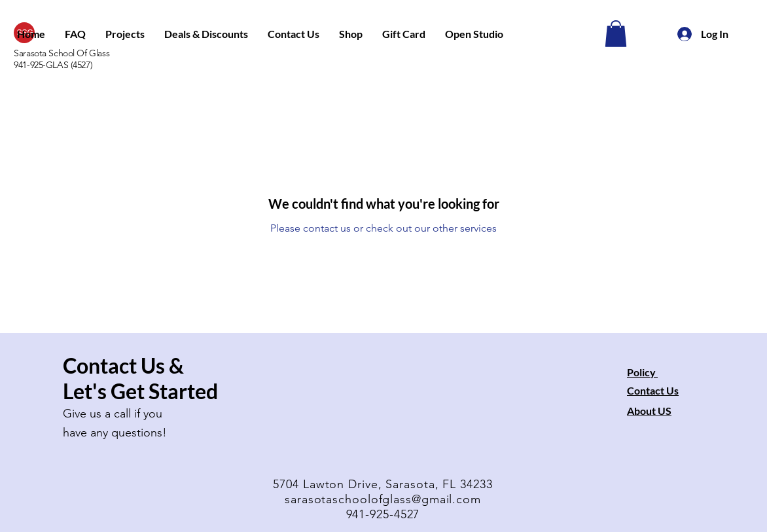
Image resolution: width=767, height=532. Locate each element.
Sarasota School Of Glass (62, 53)
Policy (642, 372)
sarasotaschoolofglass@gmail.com (383, 499)
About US (649, 411)
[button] (125, 34)
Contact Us (653, 390)
